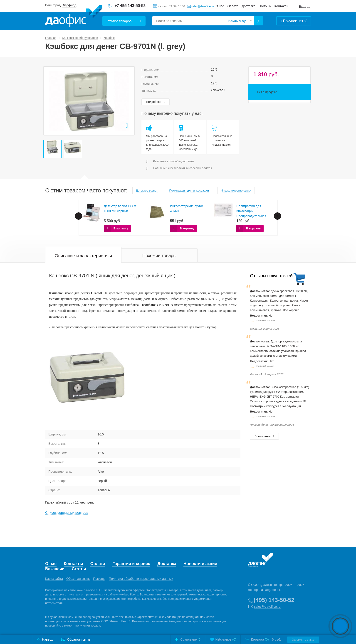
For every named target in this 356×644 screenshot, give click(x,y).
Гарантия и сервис (131, 564)
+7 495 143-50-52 (130, 6)
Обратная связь (78, 579)
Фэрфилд (69, 5)
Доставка (249, 6)
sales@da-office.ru (203, 6)
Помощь (265, 6)
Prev (49, 101)
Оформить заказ (303, 640)
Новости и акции (200, 564)
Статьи (79, 569)
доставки (188, 161)
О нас (220, 6)
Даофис (74, 16)
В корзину (121, 228)
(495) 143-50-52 (274, 600)
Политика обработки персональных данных (141, 579)
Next (129, 101)
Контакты (281, 6)
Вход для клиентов (305, 7)
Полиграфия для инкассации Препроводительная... (253, 211)
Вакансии (55, 569)
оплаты (207, 168)
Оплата (233, 6)
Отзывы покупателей (271, 276)
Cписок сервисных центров (67, 512)
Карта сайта (54, 579)
